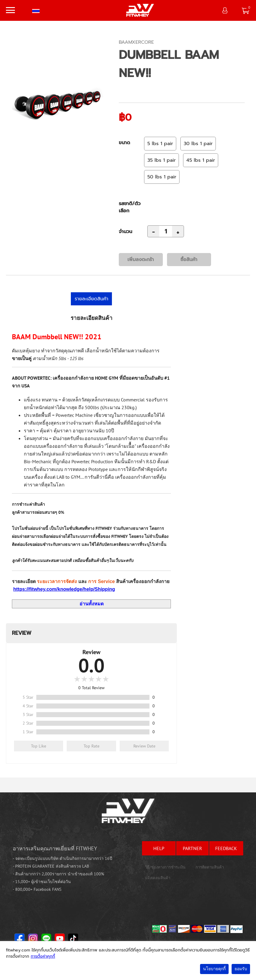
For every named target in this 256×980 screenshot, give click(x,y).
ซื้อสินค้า (189, 260)
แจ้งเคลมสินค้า (158, 878)
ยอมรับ (241, 969)
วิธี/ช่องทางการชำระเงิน (165, 867)
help (159, 848)
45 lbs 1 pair (201, 160)
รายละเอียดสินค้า (92, 299)
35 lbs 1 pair (161, 160)
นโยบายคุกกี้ (214, 969)
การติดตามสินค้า (210, 867)
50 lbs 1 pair (162, 177)
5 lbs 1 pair (160, 144)
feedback (226, 848)
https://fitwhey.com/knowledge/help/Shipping (64, 589)
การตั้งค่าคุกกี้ (43, 956)
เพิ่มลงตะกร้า (141, 260)
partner (192, 848)
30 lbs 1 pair (198, 144)
